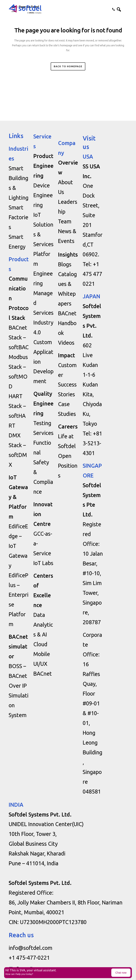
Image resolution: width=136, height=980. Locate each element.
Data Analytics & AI (43, 625)
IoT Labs (43, 563)
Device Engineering (43, 195)
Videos (66, 343)
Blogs (65, 264)
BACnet (43, 674)
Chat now (121, 973)
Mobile (42, 654)
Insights (68, 254)
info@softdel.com (31, 948)
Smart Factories (18, 217)
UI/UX (40, 664)
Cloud (40, 644)
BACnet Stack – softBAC (19, 337)
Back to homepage (68, 66)
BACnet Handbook (67, 323)
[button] (125, 9)
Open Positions (68, 466)
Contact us (112, 9)
